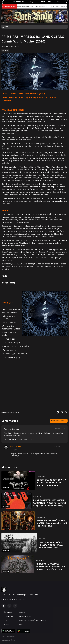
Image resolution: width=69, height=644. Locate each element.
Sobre (21, 625)
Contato (22, 612)
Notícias (6, 625)
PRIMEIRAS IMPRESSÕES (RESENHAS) (33, 620)
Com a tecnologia (9, 640)
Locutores (7, 620)
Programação (8, 616)
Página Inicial (8, 612)
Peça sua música (25, 616)
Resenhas (5, 50)
